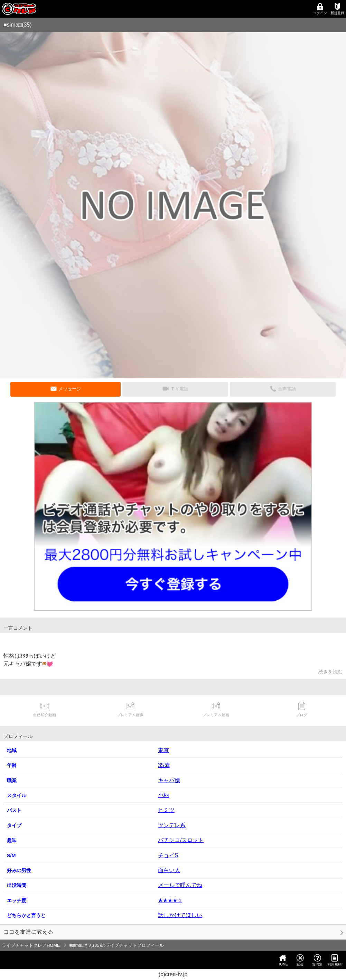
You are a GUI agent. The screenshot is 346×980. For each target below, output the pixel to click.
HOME (283, 960)
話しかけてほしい (180, 915)
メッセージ (70, 389)
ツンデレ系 (172, 825)
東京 (163, 750)
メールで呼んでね (180, 885)
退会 (300, 960)
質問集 (317, 960)
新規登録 (337, 9)
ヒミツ (166, 810)
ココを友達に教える (28, 932)
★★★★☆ (170, 900)
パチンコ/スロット (181, 840)
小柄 (163, 795)
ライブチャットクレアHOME (31, 945)
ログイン (320, 9)
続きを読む (330, 672)
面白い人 (169, 870)
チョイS (168, 855)
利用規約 (335, 960)
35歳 (164, 765)
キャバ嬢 (169, 780)
